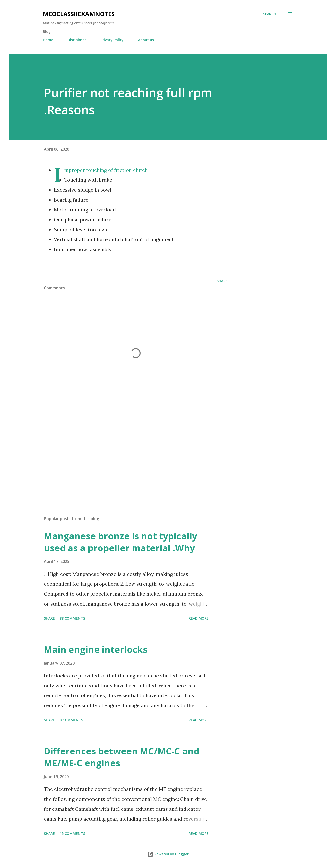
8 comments (71, 720)
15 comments (72, 833)
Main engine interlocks (96, 650)
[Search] (270, 14)
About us (146, 40)
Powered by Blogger (168, 854)
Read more (199, 618)
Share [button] (222, 281)
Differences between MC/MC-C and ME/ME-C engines (122, 757)
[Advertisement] (128, 454)
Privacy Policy (112, 40)
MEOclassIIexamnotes (79, 14)
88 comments (72, 618)
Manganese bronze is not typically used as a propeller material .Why (120, 542)
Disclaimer (77, 40)
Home (48, 40)
